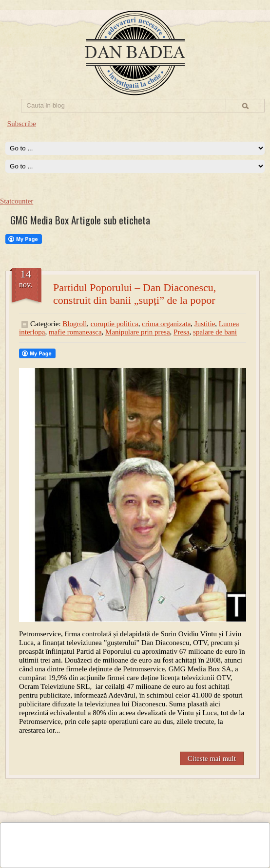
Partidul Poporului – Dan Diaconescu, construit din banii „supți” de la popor (135, 294)
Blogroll (75, 324)
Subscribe (22, 124)
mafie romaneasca (75, 332)
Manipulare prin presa (137, 332)
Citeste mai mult (212, 758)
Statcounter (17, 201)
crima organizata (166, 324)
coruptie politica (115, 324)
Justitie (205, 324)
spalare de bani (215, 332)
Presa (182, 332)
